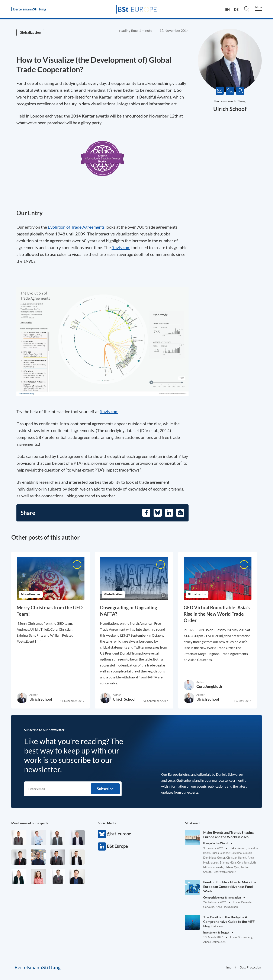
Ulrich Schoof (230, 109)
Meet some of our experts (30, 823)
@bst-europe (102, 834)
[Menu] (258, 9)
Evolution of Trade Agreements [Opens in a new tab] (76, 227)
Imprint (231, 967)
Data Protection (250, 967)
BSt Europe (102, 846)
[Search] (247, 9)
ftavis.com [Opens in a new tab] (121, 247)
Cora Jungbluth (209, 686)
